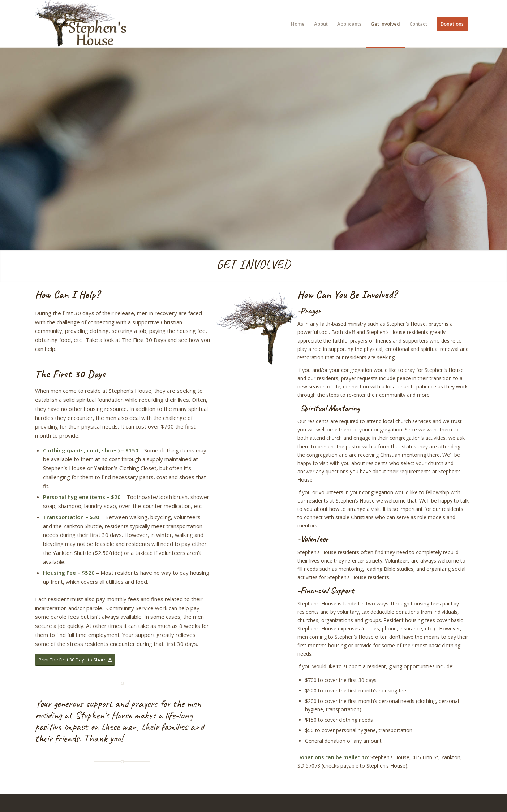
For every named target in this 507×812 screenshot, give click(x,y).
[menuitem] (298, 24)
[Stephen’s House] (82, 24)
